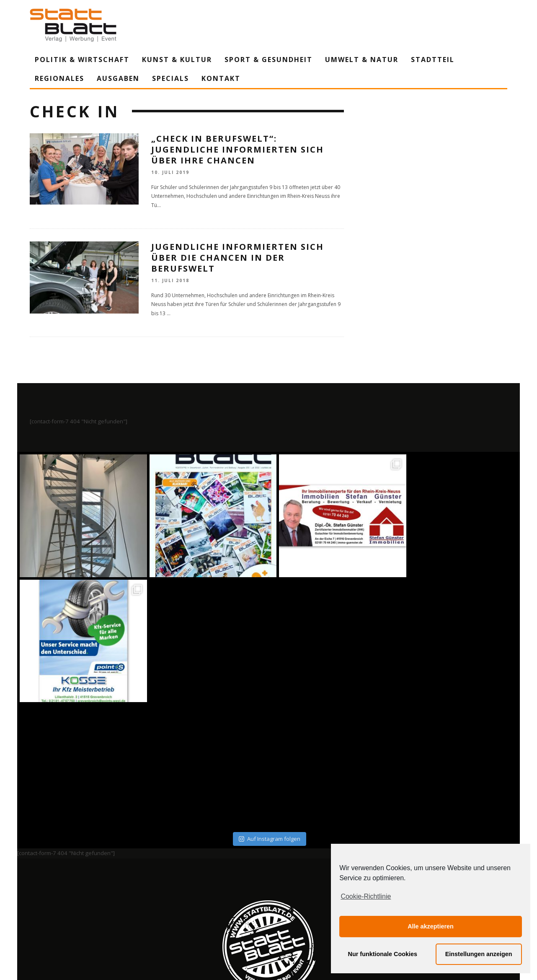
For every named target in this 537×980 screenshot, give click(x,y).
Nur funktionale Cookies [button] (383, 954)
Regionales (59, 78)
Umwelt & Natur (362, 60)
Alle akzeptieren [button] (431, 926)
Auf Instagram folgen (270, 713)
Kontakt (221, 78)
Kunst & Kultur (177, 60)
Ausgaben (118, 78)
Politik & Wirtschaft (82, 60)
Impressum (178, 896)
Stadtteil (433, 60)
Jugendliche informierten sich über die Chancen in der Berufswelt (238, 258)
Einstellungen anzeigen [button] (479, 954)
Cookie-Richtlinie (366, 896)
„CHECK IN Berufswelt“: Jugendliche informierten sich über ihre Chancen (238, 149)
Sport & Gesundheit (268, 60)
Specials (170, 78)
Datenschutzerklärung (270, 896)
